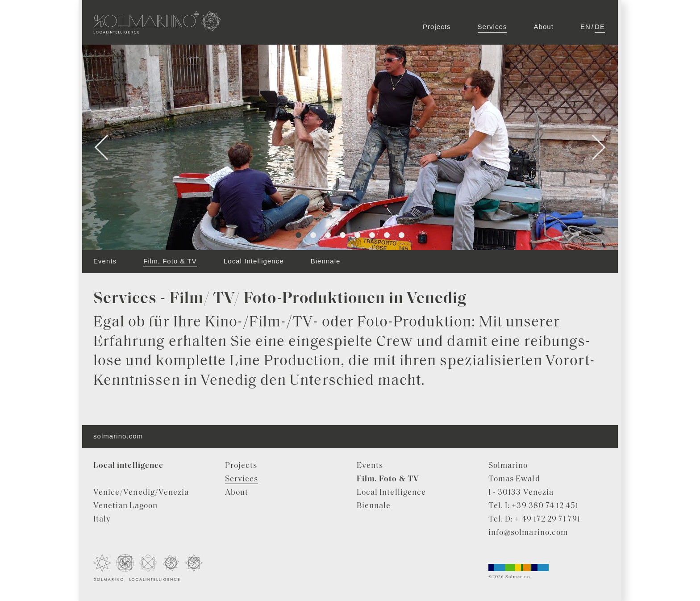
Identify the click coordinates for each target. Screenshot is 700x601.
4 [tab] (343, 235)
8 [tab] (402, 235)
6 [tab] (372, 235)
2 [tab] (313, 235)
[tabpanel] (350, 147)
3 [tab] (328, 235)
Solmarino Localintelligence (157, 22)
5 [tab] (357, 235)
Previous (107, 148)
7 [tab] (387, 235)
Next (593, 148)
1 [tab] (298, 235)
